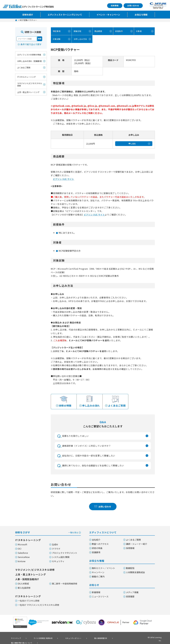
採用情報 (115, 6)
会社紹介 (96, 540)
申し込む (132, 143)
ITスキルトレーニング (26, 77)
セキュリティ (58, 562)
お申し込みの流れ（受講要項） (30, 61)
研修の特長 (97, 549)
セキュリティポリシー (64, 638)
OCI (20, 549)
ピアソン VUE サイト (64, 179)
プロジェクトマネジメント (65, 553)
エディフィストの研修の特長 (29, 55)
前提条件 (119, 31)
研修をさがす (48, 533)
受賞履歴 (130, 597)
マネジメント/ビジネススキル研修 (30, 84)
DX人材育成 (23, 584)
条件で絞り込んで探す (31, 44)
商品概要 (98, 31)
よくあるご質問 (24, 68)
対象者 (138, 31)
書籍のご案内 (98, 577)
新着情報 (96, 593)
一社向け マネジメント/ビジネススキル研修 (38, 605)
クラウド (56, 549)
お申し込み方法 (79, 39)
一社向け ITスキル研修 (29, 601)
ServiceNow (24, 558)
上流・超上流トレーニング (28, 92)
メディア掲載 (132, 593)
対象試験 (56, 39)
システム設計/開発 (61, 558)
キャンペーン (98, 573)
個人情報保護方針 (88, 638)
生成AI (55, 545)
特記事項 (56, 31)
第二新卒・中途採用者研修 (65, 584)
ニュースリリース (100, 597)
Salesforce (23, 553)
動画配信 (130, 569)
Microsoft (22, 545)
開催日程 (77, 31)
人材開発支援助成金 (135, 573)
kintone (22, 562)
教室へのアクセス (100, 544)
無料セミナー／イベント (103, 569)
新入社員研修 (24, 588)
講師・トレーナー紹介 (137, 544)
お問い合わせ (133, 6)
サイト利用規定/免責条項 (37, 638)
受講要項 (96, 553)
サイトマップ (14, 638)
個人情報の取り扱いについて (114, 638)
